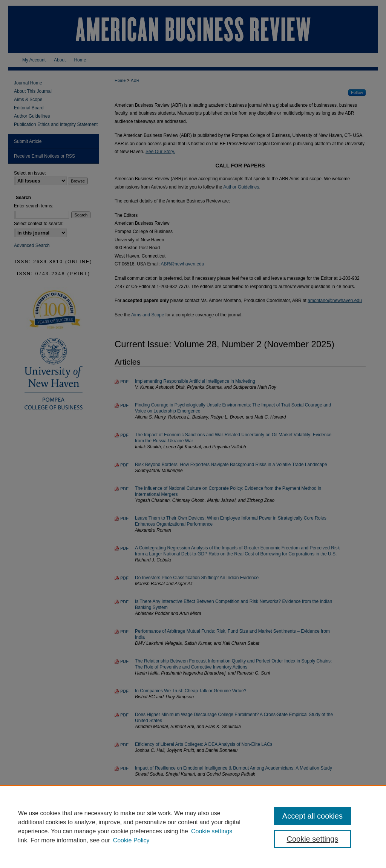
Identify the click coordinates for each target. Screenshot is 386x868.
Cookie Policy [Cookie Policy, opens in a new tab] (131, 840)
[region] (193, 827)
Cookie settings (212, 831)
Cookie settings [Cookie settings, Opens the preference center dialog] (312, 839)
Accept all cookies (312, 816)
